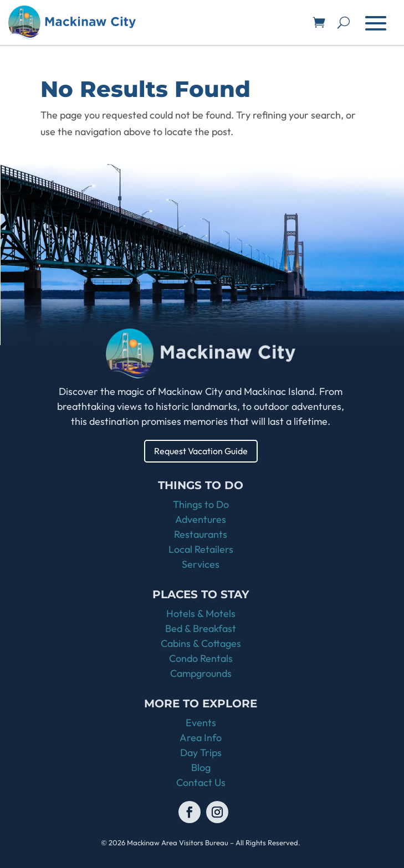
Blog (201, 767)
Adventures (201, 519)
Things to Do (201, 504)
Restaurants (201, 534)
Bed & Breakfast (201, 628)
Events (201, 723)
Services (201, 564)
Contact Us (201, 782)
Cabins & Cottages (201, 643)
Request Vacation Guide (201, 451)
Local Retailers (201, 549)
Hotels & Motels (201, 613)
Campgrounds (201, 673)
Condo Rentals (201, 658)
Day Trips (201, 753)
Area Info (201, 738)
